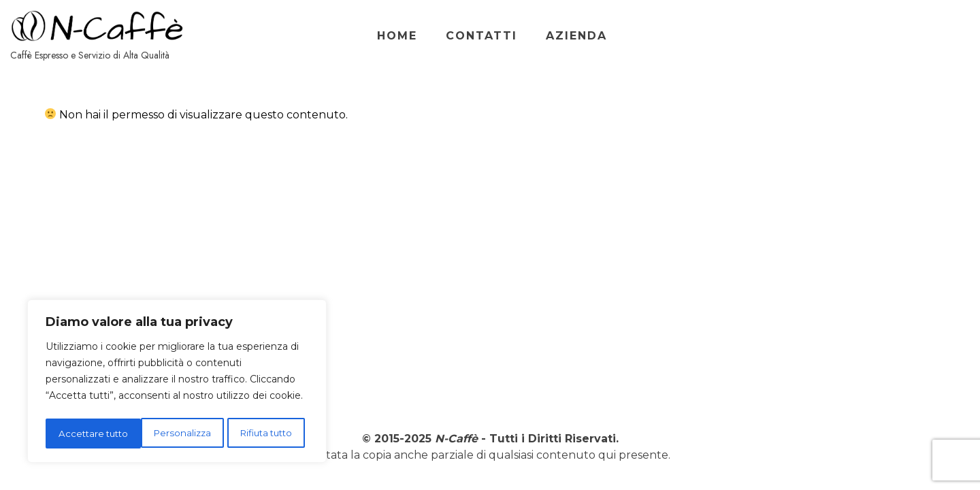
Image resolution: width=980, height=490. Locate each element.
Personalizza (86, 434)
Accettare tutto (262, 434)
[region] (177, 383)
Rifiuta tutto (170, 434)
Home (702, 36)
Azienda (881, 36)
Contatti (786, 36)
